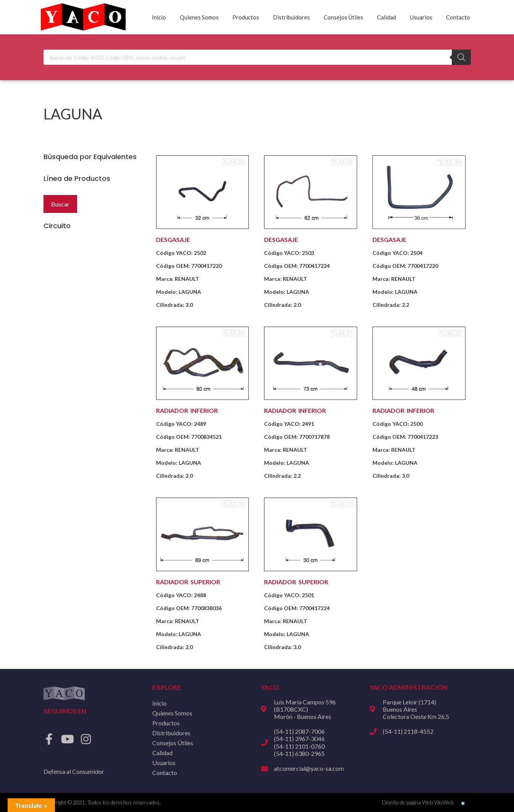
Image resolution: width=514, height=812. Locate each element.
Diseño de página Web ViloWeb (418, 802)
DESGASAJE (173, 239)
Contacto (458, 17)
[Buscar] (461, 57)
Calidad (387, 17)
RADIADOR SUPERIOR (188, 582)
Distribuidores (291, 17)
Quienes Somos (199, 17)
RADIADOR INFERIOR (187, 410)
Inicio (159, 17)
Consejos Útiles (343, 17)
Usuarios (421, 17)
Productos (246, 17)
